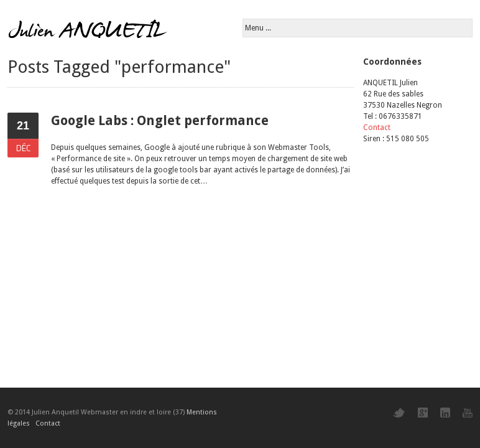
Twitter (399, 413)
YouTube (468, 413)
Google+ (423, 413)
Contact (377, 128)
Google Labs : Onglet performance (160, 120)
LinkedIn (445, 413)
